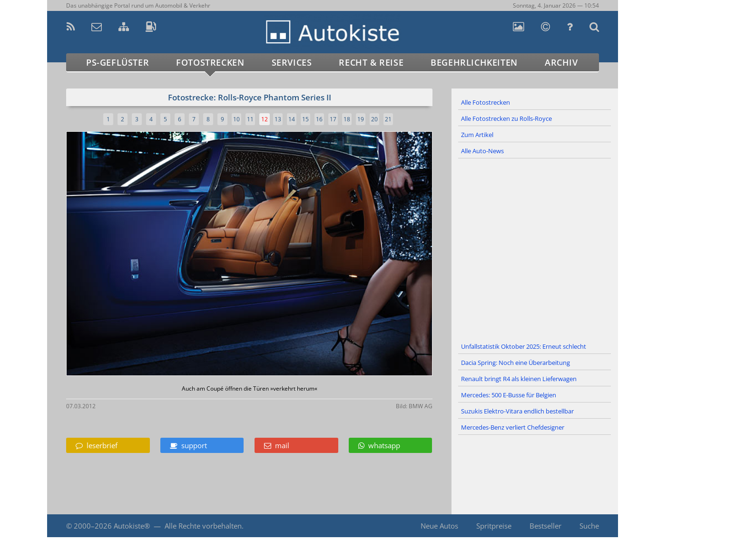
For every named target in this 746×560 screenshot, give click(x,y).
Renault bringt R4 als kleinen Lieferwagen (519, 379)
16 (319, 119)
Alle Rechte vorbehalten (203, 526)
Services (292, 62)
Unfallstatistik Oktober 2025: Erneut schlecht (524, 346)
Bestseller (545, 526)
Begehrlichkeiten (474, 62)
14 (292, 119)
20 (374, 119)
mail (277, 445)
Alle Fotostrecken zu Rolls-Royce (506, 118)
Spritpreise (494, 526)
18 (347, 119)
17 (333, 119)
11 (250, 119)
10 (236, 119)
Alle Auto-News (482, 151)
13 (278, 119)
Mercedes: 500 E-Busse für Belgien (509, 395)
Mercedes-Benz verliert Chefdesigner (513, 427)
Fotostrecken (210, 62)
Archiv (561, 62)
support (188, 445)
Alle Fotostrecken (486, 102)
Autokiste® (132, 526)
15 (305, 119)
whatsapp (379, 445)
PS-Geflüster (118, 62)
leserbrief (97, 445)
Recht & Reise (371, 62)
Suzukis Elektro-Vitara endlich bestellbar (517, 411)
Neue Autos (439, 526)
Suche (589, 526)
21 (388, 119)
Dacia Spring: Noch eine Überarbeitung (515, 363)
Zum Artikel (477, 135)
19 (361, 119)
